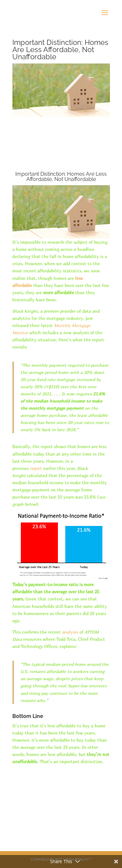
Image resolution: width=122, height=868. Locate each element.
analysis (70, 632)
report (36, 468)
